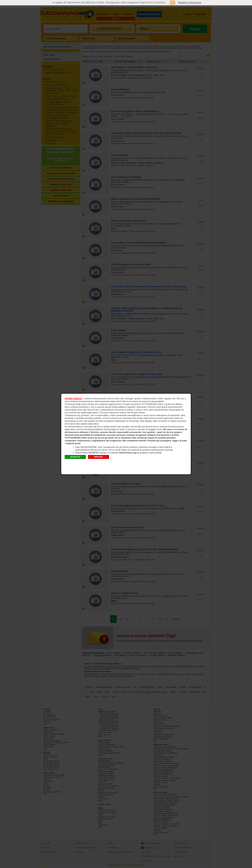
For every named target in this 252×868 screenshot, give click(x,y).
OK (173, 3)
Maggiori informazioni (190, 2)
